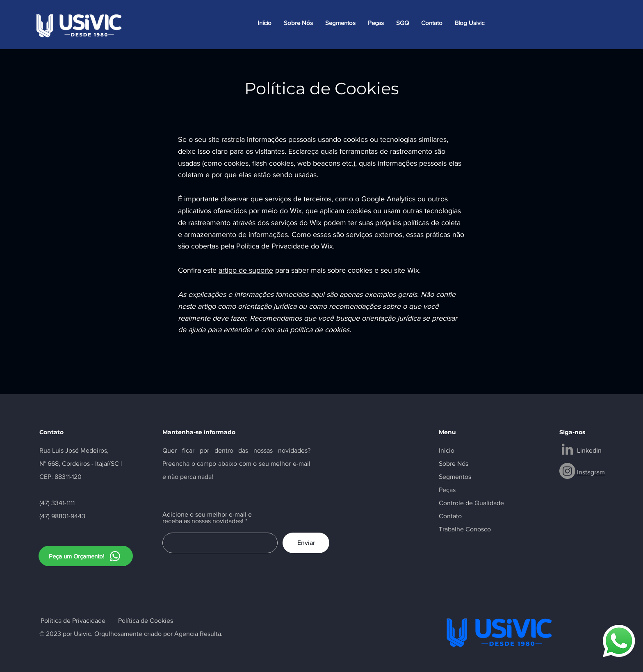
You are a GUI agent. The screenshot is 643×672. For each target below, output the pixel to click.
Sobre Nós (454, 464)
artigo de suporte (246, 270)
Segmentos (455, 477)
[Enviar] (306, 543)
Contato (450, 516)
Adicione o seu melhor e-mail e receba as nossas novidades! (207, 518)
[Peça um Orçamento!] (86, 556)
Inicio (447, 450)
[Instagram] (567, 471)
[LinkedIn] (567, 449)
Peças (447, 490)
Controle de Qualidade (471, 503)
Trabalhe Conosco (465, 529)
